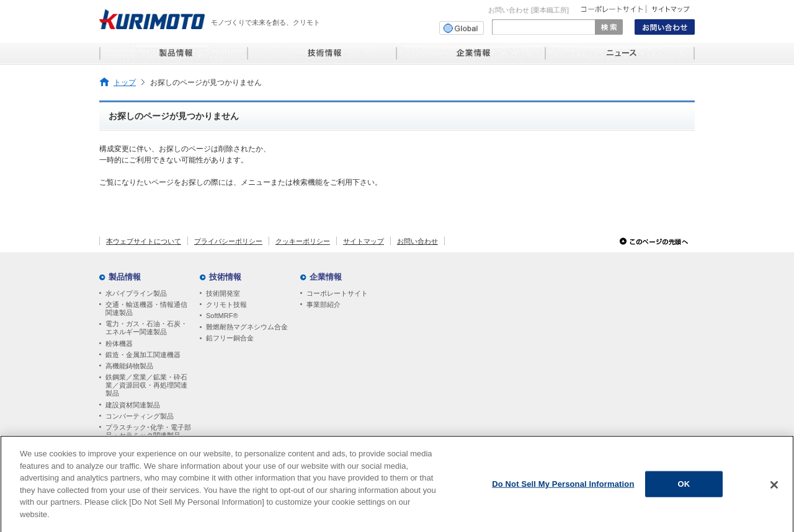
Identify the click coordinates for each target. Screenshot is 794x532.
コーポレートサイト (337, 293)
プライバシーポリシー (228, 241)
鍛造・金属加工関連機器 (143, 355)
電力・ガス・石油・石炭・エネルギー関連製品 (146, 328)
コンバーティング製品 (140, 416)
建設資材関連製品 (133, 405)
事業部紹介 (323, 304)
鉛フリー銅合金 (230, 338)
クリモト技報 (226, 304)
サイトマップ (364, 241)
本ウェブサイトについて (144, 241)
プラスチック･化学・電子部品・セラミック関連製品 (148, 431)
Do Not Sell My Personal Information (563, 486)
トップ (125, 82)
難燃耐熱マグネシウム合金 (247, 327)
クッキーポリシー (303, 241)
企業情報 (326, 277)
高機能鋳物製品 (129, 366)
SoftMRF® (222, 316)
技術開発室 (223, 293)
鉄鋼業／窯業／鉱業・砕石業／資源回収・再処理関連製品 (146, 385)
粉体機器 (119, 344)
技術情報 (225, 277)
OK (684, 486)
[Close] (774, 487)
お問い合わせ (417, 241)
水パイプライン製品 (136, 293)
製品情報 (125, 277)
